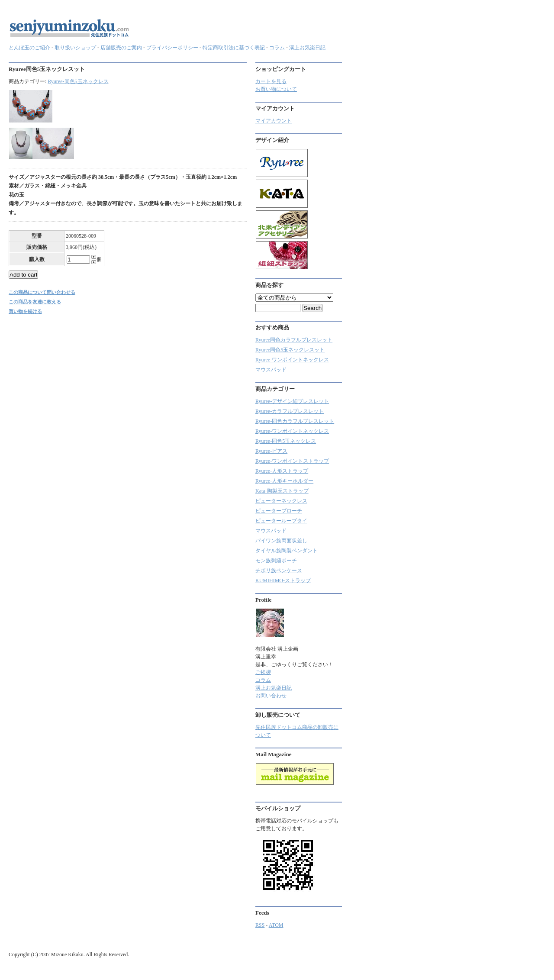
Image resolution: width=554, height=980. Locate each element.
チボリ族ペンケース (279, 571)
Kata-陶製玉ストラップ (282, 491)
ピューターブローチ (279, 511)
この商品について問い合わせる (42, 292)
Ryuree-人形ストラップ (282, 471)
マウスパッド (271, 370)
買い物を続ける (25, 311)
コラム (277, 48)
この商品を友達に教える (35, 302)
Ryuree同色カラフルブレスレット (294, 340)
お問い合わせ (271, 696)
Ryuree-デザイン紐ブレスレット (292, 401)
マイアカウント (274, 121)
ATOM (276, 925)
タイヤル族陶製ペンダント (287, 551)
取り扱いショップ (75, 48)
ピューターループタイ (281, 521)
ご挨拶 (263, 672)
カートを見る (271, 81)
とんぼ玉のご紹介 (29, 48)
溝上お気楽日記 (307, 48)
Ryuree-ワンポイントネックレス (292, 360)
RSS (260, 925)
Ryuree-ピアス (271, 451)
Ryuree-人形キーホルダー (284, 481)
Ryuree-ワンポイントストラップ (292, 461)
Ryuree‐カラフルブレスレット (290, 411)
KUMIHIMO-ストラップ (283, 580)
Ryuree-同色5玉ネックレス (78, 81)
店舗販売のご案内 (121, 48)
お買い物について (276, 89)
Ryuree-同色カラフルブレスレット (295, 421)
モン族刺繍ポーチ (276, 561)
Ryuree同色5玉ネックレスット (290, 350)
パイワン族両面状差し (281, 541)
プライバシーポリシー (172, 48)
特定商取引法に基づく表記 (234, 48)
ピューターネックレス (281, 501)
